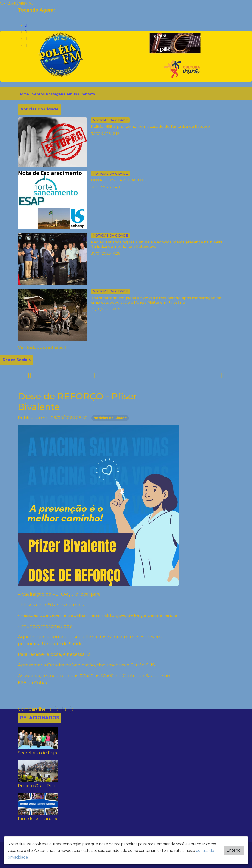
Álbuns (73, 94)
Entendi (234, 850)
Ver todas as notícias (42, 348)
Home (24, 94)
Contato (88, 94)
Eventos (37, 94)
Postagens (56, 94)
